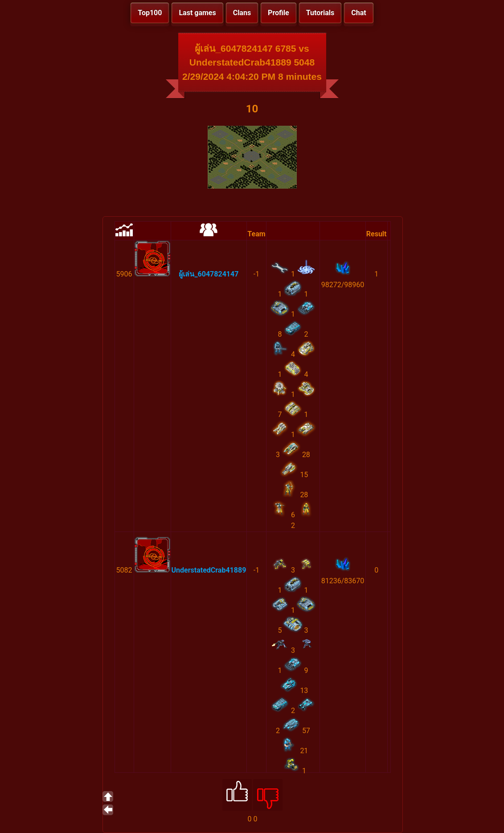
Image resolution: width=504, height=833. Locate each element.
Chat (359, 13)
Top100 (150, 13)
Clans (242, 13)
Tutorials (320, 13)
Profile (279, 13)
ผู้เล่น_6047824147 (209, 274)
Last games (197, 13)
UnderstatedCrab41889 (209, 570)
